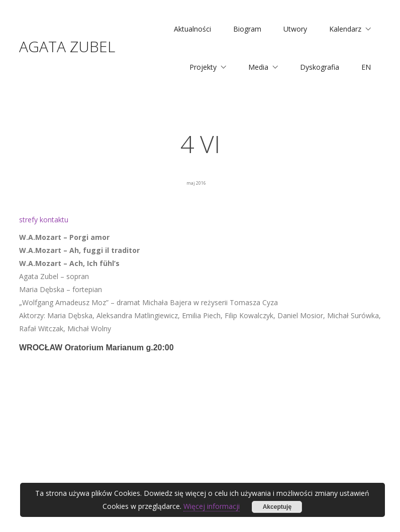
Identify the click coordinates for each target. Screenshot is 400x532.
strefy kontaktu (44, 220)
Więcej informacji (212, 506)
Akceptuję (277, 507)
